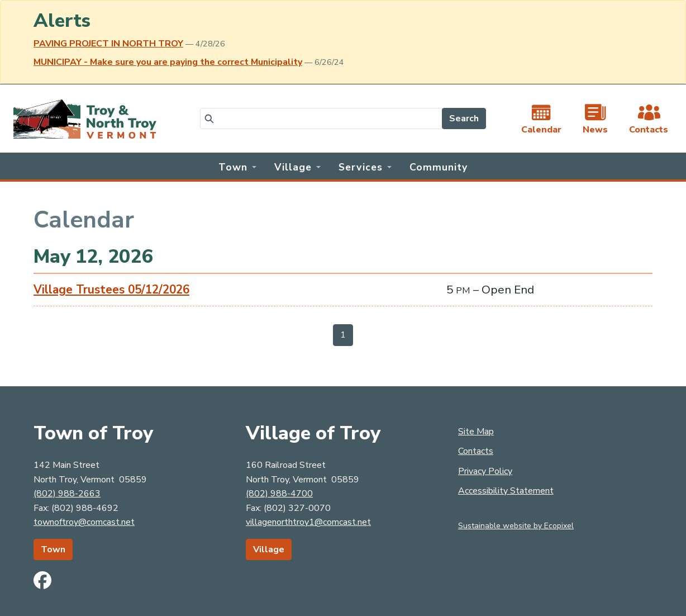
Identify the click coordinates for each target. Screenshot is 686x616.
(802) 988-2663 (67, 494)
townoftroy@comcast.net (84, 522)
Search (464, 119)
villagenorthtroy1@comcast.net (308, 522)
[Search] (321, 119)
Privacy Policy (485, 471)
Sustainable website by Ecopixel (516, 526)
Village (269, 549)
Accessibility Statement (506, 491)
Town (53, 549)
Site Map (476, 432)
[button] (237, 166)
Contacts (476, 451)
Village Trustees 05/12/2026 (111, 290)
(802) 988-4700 (279, 494)
